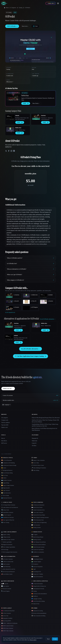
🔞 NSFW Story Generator (7, 628)
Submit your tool (8, 389)
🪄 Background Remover (7, 470)
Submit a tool (4, 427)
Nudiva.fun (34, 441)
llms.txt (3, 438)
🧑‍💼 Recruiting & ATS (36, 572)
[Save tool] (35, 26)
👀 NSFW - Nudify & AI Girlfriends (9, 623)
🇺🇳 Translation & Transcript (7, 517)
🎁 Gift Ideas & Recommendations (39, 594)
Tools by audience (6, 423)
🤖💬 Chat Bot (5, 584)
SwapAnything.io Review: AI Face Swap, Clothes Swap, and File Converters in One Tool (45, 425)
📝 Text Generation (36, 525)
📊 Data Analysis (5, 586)
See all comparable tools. (10, 312)
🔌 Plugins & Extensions (7, 545)
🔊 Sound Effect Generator (7, 512)
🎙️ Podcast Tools (5, 510)
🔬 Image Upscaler (6, 488)
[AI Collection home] (4, 3)
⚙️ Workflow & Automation (38, 552)
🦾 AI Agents (34, 534)
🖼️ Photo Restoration (6, 493)
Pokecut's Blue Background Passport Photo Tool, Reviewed (46, 418)
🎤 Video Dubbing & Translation (39, 468)
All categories (5, 418)
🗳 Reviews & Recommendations (39, 613)
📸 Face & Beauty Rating (7, 473)
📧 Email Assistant (6, 564)
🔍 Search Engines (5, 591)
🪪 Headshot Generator (6, 480)
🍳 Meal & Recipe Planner (37, 537)
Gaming (21, 8)
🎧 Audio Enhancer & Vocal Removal (10, 507)
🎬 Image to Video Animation (38, 460)
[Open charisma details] (36, 117)
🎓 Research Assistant (6, 589)
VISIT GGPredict (12, 26)
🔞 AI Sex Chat (5, 616)
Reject (48, 639)
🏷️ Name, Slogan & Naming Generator (40, 517)
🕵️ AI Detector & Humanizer (38, 505)
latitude (17, 116)
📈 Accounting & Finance (37, 559)
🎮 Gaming (34, 591)
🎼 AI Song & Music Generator (8, 505)
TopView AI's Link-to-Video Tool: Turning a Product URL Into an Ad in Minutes (45, 421)
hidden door (18, 128)
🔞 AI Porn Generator (6, 613)
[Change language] (6, 405)
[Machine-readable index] (31, 400)
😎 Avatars (4, 468)
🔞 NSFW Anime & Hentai (7, 626)
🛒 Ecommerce (35, 564)
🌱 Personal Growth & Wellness (39, 545)
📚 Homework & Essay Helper (38, 515)
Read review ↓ (25, 26)
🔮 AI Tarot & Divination (37, 584)
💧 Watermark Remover (7, 498)
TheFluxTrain (25, 96)
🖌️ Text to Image (5, 495)
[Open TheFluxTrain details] (13, 96)
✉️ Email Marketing (6, 567)
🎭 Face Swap (4, 475)
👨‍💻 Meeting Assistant (36, 540)
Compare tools (5, 420)
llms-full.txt (4, 441)
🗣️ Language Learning (37, 599)
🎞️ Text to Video (35, 463)
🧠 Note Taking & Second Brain (39, 542)
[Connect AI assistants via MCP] (31, 395)
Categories (13, 8)
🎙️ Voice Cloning (5, 522)
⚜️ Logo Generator (6, 490)
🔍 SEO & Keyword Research (8, 572)
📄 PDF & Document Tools (38, 520)
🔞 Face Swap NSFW (6, 621)
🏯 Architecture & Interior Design (9, 465)
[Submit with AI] (51, 3)
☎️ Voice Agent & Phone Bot (8, 520)
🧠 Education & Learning (37, 611)
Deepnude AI (35, 438)
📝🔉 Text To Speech (6, 515)
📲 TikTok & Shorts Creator (38, 465)
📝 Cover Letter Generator (37, 512)
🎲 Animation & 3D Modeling (8, 463)
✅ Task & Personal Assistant (38, 547)
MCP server (4, 443)
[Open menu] (58, 3)
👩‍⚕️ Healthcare (35, 596)
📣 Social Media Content (7, 574)
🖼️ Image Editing (5, 483)
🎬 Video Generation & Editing (38, 616)
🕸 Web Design (5, 550)
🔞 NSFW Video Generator (7, 631)
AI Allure (34, 446)
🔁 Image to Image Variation (8, 485)
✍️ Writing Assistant (36, 527)
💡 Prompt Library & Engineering (39, 522)
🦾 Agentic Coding (6, 534)
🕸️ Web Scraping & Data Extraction (9, 552)
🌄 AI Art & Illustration (7, 460)
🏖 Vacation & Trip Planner (38, 550)
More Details (36, 103)
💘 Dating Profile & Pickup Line (39, 586)
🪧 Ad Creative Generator (7, 559)
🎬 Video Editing (35, 470)
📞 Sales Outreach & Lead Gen (8, 569)
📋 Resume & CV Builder (37, 574)
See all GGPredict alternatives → (31, 349)
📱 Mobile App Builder (6, 542)
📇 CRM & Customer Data (7, 562)
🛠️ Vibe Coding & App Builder (8, 547)
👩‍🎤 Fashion (4, 478)
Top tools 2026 (5, 425)
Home (6, 8)
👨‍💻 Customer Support (36, 562)
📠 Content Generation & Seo (38, 510)
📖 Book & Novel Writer (37, 507)
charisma (43, 116)
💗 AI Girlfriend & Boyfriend (8, 611)
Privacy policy (33, 640)
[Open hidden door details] (10, 129)
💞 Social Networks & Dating (38, 601)
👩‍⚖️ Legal (34, 569)
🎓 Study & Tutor (35, 604)
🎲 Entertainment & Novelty (38, 589)
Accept (55, 639)
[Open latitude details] (10, 117)
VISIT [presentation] (26, 103)
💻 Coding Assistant (6, 537)
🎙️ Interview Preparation (37, 567)
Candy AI (34, 443)
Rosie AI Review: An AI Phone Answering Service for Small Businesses (45, 429)
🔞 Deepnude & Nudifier (7, 618)
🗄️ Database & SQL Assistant (8, 540)
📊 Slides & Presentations (37, 577)
